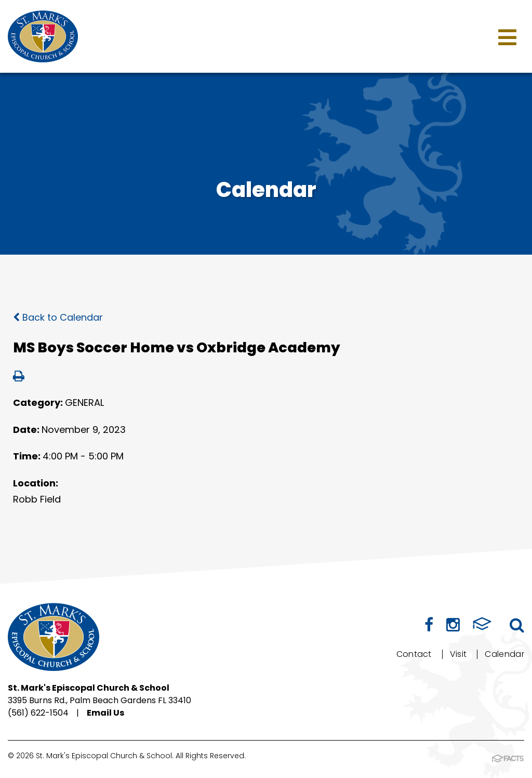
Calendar (504, 654)
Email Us (105, 713)
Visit (458, 654)
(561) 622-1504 (38, 713)
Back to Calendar (58, 317)
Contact (414, 654)
